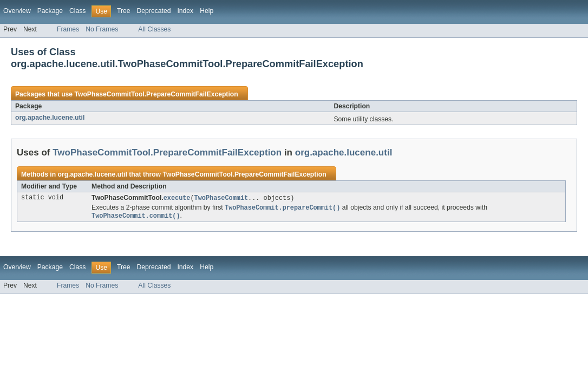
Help (207, 11)
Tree (124, 11)
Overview (17, 11)
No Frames (102, 29)
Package (50, 11)
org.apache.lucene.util (50, 118)
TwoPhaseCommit (221, 198)
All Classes (154, 29)
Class (77, 11)
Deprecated (154, 11)
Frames (68, 29)
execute (177, 198)
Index (185, 11)
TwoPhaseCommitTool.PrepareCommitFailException (156, 94)
